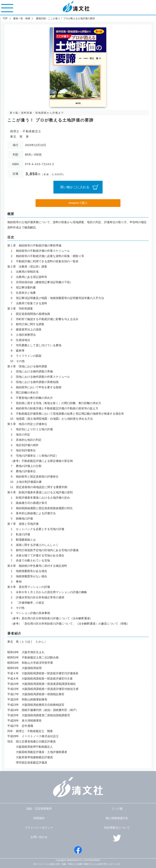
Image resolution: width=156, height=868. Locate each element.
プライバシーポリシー (39, 828)
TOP (5, 18)
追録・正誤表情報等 (39, 809)
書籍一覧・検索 (22, 18)
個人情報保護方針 (117, 818)
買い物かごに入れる (75, 187)
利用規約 (39, 818)
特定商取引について (117, 828)
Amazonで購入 (78, 203)
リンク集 (117, 809)
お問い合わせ (39, 837)
